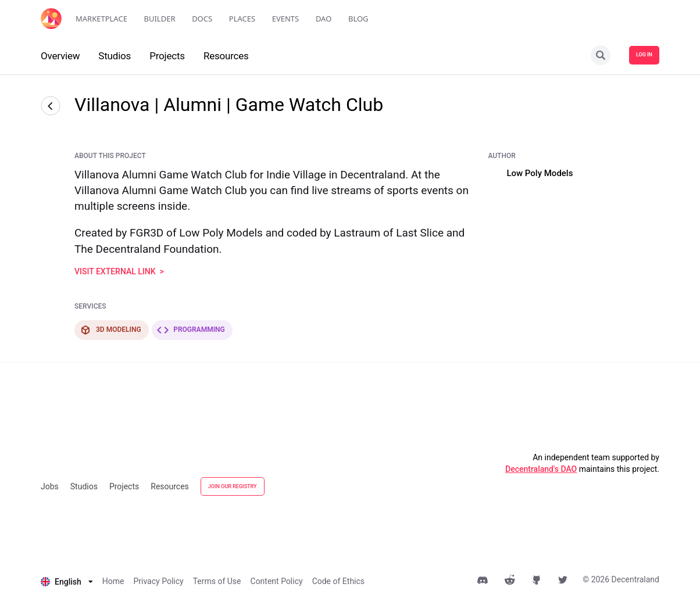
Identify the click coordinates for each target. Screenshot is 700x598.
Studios (84, 486)
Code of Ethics (338, 581)
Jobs (50, 486)
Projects (124, 486)
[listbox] (67, 582)
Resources (170, 486)
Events (286, 19)
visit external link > (119, 271)
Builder (160, 19)
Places (242, 19)
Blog (358, 19)
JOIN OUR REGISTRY (233, 486)
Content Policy (277, 581)
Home (113, 581)
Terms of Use (217, 581)
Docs (202, 19)
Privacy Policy (158, 581)
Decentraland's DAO (541, 469)
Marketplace (101, 19)
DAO (324, 19)
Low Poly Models (540, 173)
